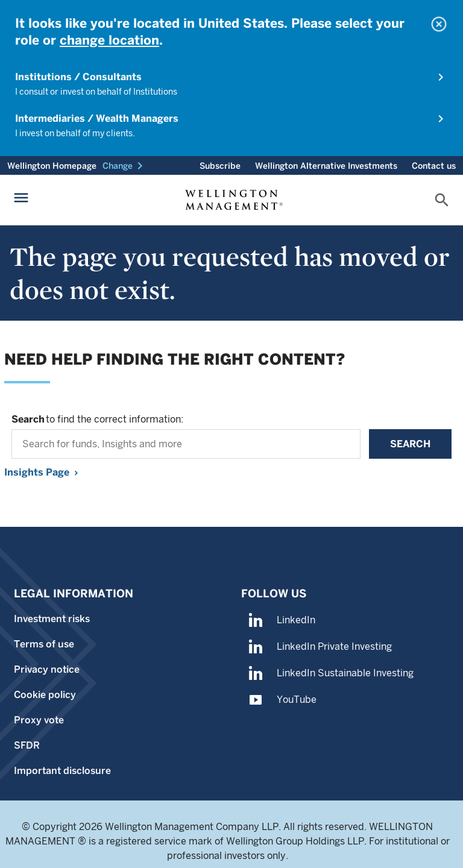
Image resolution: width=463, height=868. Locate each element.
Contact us (434, 166)
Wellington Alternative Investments (326, 166)
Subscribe (220, 166)
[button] (125, 166)
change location (109, 40)
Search (410, 444)
